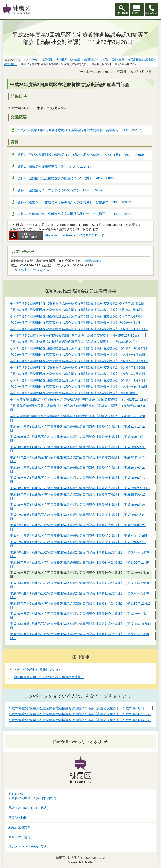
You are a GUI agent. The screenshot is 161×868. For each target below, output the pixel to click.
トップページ (31, 60)
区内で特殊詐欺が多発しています (38, 670)
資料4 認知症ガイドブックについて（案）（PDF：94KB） (61, 190)
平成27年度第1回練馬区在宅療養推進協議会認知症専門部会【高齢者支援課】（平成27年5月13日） (80, 714)
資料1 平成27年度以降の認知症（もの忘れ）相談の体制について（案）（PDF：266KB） (82, 155)
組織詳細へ (93, 261)
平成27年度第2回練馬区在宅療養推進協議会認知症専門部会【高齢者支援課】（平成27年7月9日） (79, 708)
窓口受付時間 (18, 818)
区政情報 (47, 60)
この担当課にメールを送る (30, 270)
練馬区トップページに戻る (27, 847)
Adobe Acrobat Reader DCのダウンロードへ (58, 235)
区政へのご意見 (19, 837)
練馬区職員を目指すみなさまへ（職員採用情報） (49, 677)
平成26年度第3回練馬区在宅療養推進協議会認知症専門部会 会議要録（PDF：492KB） (81, 130)
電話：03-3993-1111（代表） (29, 808)
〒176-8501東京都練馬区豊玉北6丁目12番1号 (33, 796)
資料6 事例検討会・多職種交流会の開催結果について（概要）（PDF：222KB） (76, 214)
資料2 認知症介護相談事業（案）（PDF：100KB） (55, 166)
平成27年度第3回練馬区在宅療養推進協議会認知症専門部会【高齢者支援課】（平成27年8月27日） (80, 720)
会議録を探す (92, 60)
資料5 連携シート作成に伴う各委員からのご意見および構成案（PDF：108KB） (76, 202)
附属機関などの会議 (68, 60)
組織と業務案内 (19, 827)
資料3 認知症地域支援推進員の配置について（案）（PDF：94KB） (67, 178)
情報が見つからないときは (77, 742)
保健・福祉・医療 (114, 60)
